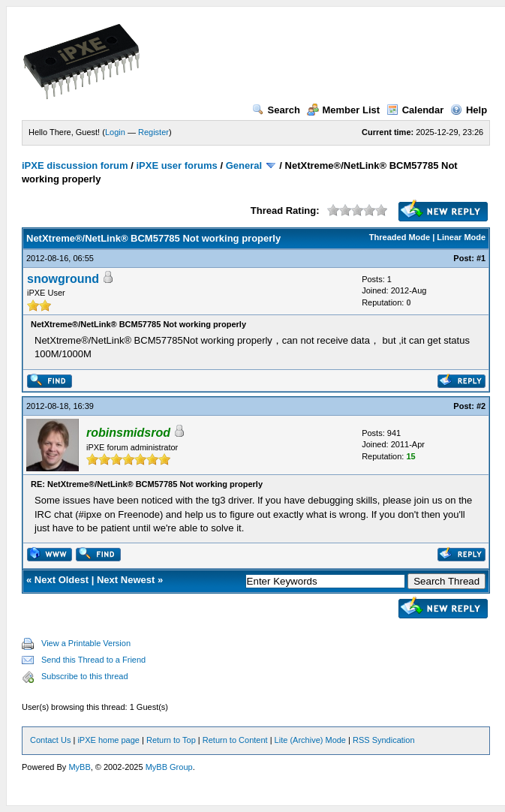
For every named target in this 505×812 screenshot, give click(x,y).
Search (276, 110)
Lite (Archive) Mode (310, 740)
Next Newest (126, 580)
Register (153, 132)
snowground (63, 279)
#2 (481, 406)
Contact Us (50, 740)
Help (469, 110)
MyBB (79, 767)
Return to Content (235, 740)
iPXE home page (108, 740)
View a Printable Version (86, 643)
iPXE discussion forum (75, 165)
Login (115, 132)
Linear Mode (461, 237)
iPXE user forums (176, 165)
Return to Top (171, 740)
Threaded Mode (400, 237)
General (244, 165)
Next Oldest (62, 580)
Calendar (415, 110)
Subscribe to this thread (85, 676)
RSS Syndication (384, 740)
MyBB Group (169, 767)
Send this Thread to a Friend (93, 660)
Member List (344, 110)
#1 (481, 258)
